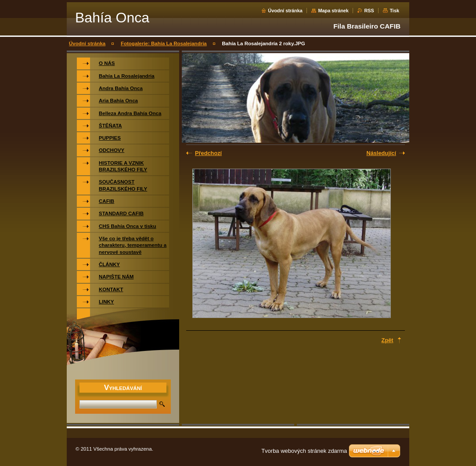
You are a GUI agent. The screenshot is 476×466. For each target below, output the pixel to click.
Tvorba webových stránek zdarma (304, 451)
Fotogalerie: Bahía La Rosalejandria (164, 43)
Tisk (394, 11)
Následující (381, 153)
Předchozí (208, 153)
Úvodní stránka (285, 11)
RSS (369, 11)
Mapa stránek (333, 11)
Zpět (388, 340)
